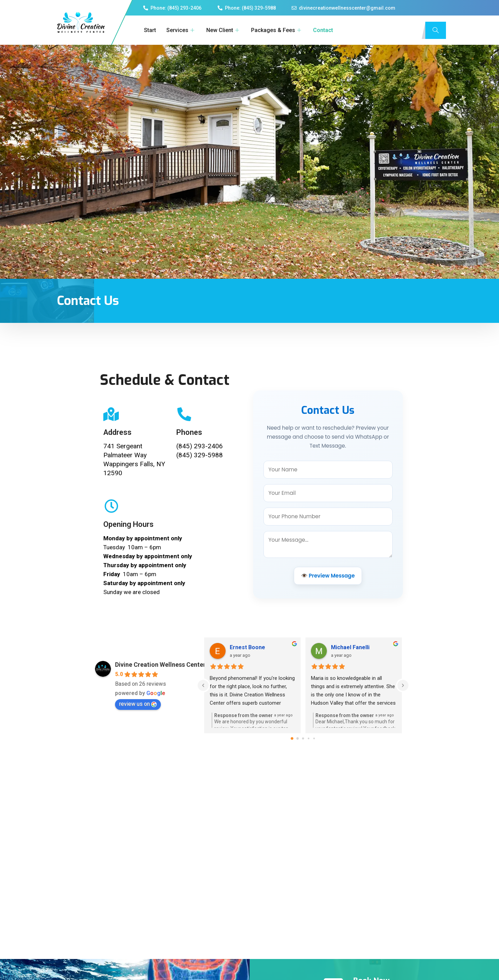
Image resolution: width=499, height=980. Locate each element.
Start (149, 30)
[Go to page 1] (297, 759)
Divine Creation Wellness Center (160, 686)
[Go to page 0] (292, 759)
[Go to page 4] (314, 759)
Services (180, 30)
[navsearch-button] (436, 30)
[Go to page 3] (308, 759)
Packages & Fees (276, 30)
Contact (322, 30)
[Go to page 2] (303, 759)
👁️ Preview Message (328, 586)
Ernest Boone (247, 668)
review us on (138, 725)
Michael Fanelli (350, 668)
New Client (222, 30)
